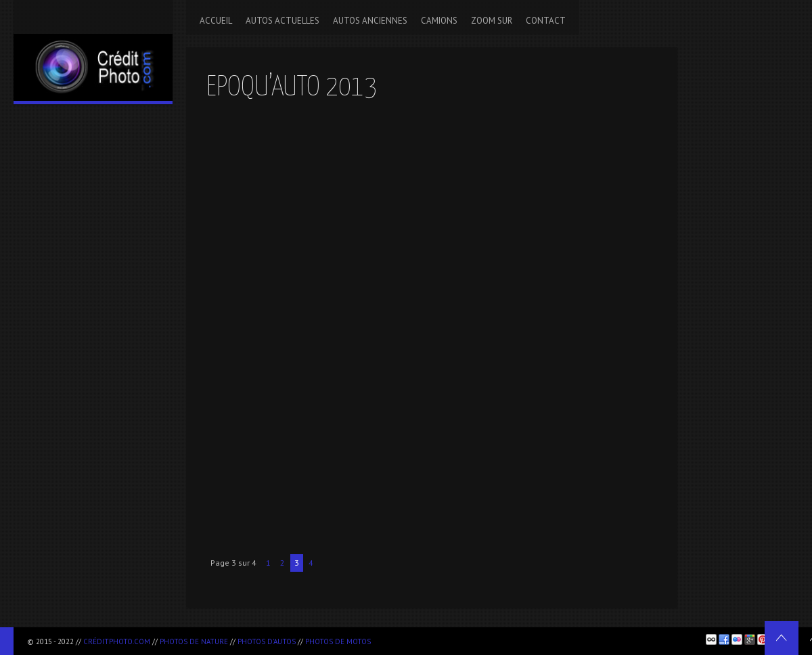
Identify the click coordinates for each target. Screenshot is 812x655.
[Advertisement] (535, 639)
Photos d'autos (267, 641)
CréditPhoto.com (117, 641)
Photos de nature (194, 641)
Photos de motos (338, 641)
